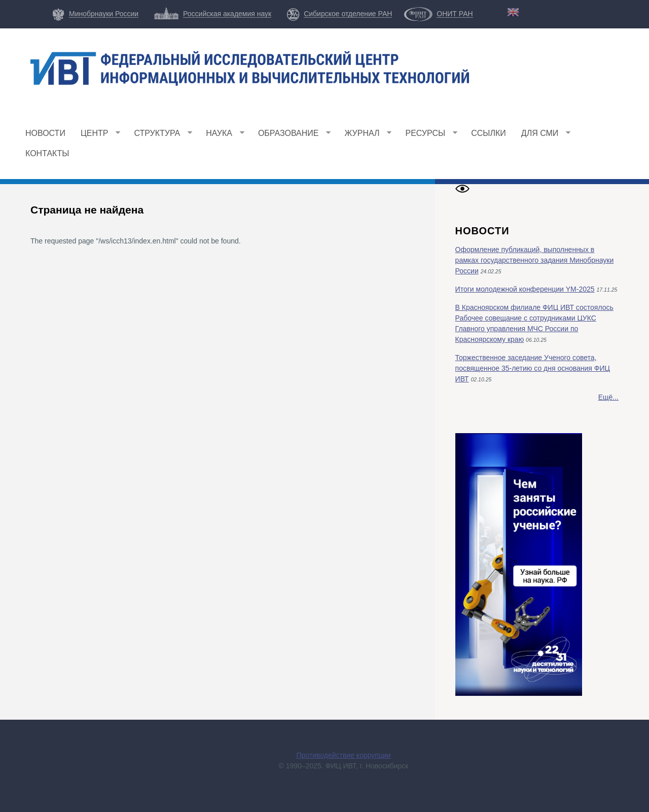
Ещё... (608, 397)
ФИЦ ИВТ (120, 101)
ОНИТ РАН (455, 14)
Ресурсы (427, 136)
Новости (45, 133)
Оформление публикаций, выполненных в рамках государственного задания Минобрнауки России (535, 260)
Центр (97, 136)
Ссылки (489, 133)
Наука (221, 136)
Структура (159, 136)
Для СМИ (542, 136)
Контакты (47, 153)
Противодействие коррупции (343, 755)
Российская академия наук (227, 14)
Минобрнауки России (104, 14)
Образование (291, 136)
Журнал (364, 136)
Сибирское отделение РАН (348, 14)
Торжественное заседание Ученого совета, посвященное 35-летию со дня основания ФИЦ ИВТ (533, 368)
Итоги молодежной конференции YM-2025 (525, 289)
